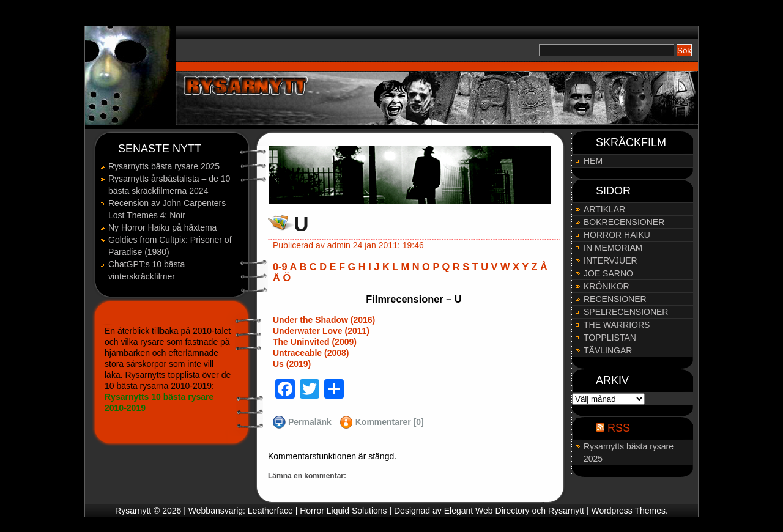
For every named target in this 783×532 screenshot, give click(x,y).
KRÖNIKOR (607, 286)
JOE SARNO (608, 273)
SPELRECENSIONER (626, 312)
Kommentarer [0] (390, 422)
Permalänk (310, 422)
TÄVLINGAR (608, 350)
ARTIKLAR (604, 209)
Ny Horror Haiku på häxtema (162, 227)
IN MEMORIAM (613, 248)
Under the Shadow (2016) (324, 320)
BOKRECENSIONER (624, 222)
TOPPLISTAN (610, 338)
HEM (593, 161)
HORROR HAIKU (617, 235)
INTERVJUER (610, 260)
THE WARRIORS (617, 325)
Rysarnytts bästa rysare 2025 (164, 166)
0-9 (280, 267)
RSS (619, 428)
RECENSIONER (615, 299)
